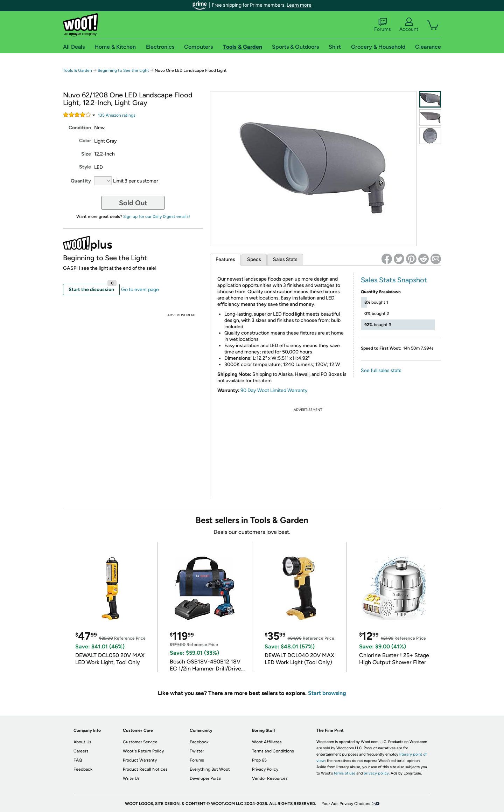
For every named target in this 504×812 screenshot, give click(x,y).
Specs (254, 259)
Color (85, 141)
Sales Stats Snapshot (394, 280)
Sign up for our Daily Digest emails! (157, 216)
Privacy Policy (265, 769)
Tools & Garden (78, 70)
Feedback (83, 769)
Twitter (197, 751)
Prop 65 (259, 760)
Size (86, 154)
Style (85, 167)
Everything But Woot (210, 769)
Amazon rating (117, 115)
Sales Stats (285, 259)
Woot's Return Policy (143, 751)
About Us (82, 742)
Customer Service (140, 742)
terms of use (345, 773)
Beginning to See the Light (123, 70)
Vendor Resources (270, 778)
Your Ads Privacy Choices (346, 804)
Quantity (81, 181)
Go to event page (140, 290)
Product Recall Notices (145, 769)
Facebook (199, 742)
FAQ (78, 760)
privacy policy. (377, 773)
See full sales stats (381, 370)
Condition (80, 128)
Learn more (299, 5)
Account (409, 25)
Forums (383, 25)
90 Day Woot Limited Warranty (274, 390)
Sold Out (133, 203)
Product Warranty (140, 760)
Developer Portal (206, 778)
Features (225, 259)
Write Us (131, 778)
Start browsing (327, 693)
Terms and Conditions (273, 751)
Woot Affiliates (267, 742)
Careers (81, 751)
